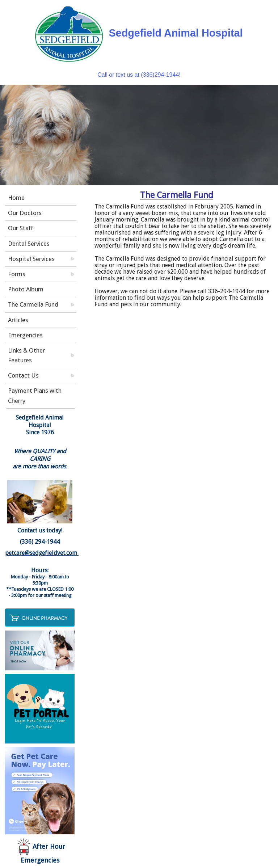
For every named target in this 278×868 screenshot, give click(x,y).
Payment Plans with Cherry (35, 395)
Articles (18, 320)
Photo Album (26, 289)
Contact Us (23, 375)
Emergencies (25, 335)
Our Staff (20, 228)
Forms (17, 274)
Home (16, 198)
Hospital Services (31, 259)
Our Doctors (25, 213)
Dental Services (29, 244)
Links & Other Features (26, 355)
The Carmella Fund (33, 304)
